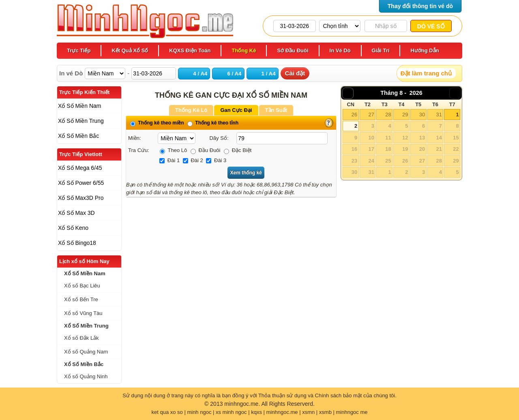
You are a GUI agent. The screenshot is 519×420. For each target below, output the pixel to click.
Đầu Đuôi (206, 150)
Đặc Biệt (238, 150)
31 (439, 115)
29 (405, 115)
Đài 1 (169, 160)
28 (388, 115)
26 (354, 115)
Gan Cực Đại (236, 110)
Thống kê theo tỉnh (213, 123)
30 (422, 115)
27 (371, 115)
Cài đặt (295, 73)
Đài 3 (216, 160)
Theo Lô (173, 150)
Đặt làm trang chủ (426, 73)
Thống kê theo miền (157, 123)
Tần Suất (276, 110)
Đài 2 (193, 160)
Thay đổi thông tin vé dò (420, 6)
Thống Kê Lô (191, 110)
